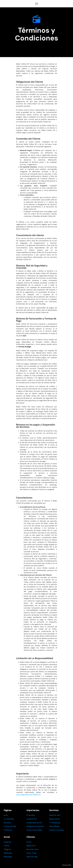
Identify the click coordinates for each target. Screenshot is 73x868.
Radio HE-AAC (55, 815)
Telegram (7, 849)
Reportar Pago (32, 857)
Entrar (29, 842)
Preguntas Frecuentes (35, 826)
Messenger (8, 857)
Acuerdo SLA (32, 819)
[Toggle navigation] (37, 4)
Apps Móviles (54, 826)
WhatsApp (8, 853)
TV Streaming (55, 823)
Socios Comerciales (34, 830)
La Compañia (9, 819)
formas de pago (25, 347)
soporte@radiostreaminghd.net (28, 795)
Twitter (7, 846)
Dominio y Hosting (56, 830)
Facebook (7, 842)
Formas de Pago (10, 826)
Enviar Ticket (32, 853)
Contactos (8, 830)
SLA (25, 336)
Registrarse (31, 846)
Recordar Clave (32, 849)
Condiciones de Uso (34, 823)
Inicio (6, 815)
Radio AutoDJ (55, 819)
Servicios (7, 823)
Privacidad (31, 815)
